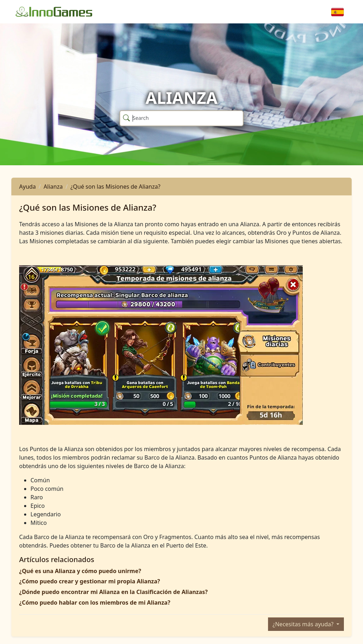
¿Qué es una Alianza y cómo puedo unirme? (80, 571)
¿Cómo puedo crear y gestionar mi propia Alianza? (90, 581)
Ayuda (27, 187)
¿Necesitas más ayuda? (304, 624)
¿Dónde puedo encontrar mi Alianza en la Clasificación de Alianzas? (113, 592)
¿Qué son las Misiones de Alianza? (116, 187)
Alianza (53, 187)
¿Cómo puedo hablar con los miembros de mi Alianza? (95, 603)
